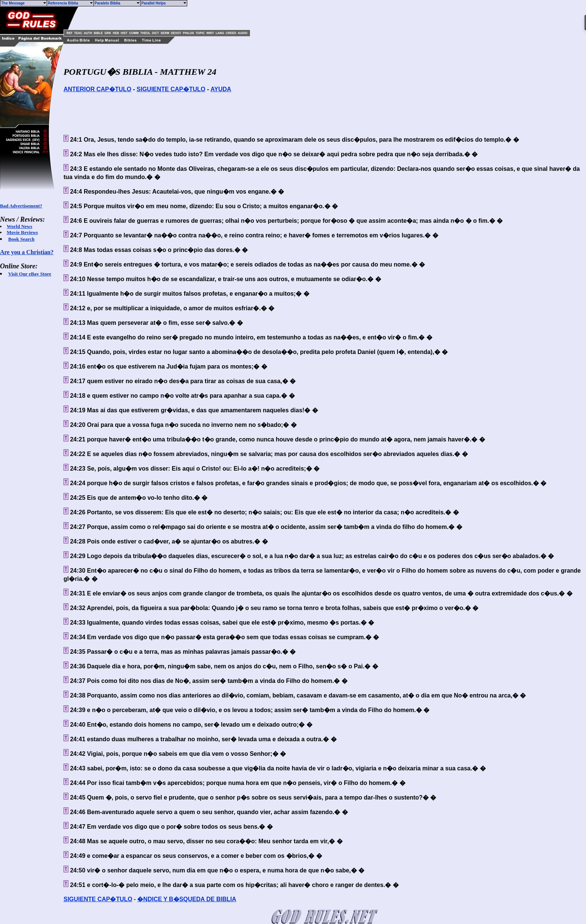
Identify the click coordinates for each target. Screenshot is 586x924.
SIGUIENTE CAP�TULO (171, 89)
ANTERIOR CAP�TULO (97, 89)
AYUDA (221, 89)
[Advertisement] (170, 18)
